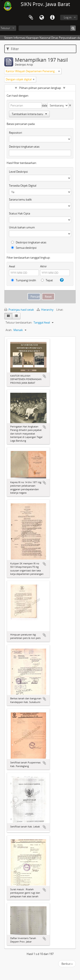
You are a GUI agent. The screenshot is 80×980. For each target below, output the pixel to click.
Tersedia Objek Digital (23, 186)
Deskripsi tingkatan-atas (24, 147)
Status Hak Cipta (20, 213)
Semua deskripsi (24, 248)
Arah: (9, 330)
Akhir (43, 266)
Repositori (15, 133)
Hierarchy (45, 310)
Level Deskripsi (18, 172)
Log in (68, 17)
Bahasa (42, 18)
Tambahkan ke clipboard (44, 376)
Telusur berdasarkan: (19, 322)
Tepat (47, 280)
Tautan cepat (52, 18)
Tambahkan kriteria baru (29, 114)
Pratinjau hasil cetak (19, 310)
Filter (13, 49)
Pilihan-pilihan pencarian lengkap (40, 88)
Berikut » (67, 964)
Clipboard (31, 18)
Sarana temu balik (20, 199)
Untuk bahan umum (22, 227)
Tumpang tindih (24, 280)
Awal (12, 266)
